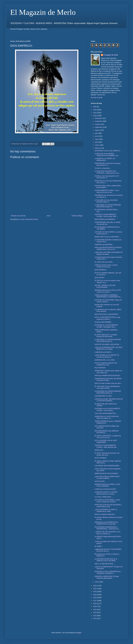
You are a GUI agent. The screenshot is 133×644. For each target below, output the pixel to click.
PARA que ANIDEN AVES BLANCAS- (107, 376)
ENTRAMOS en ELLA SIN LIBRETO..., (108, 151)
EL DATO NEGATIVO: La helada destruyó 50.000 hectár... (106, 336)
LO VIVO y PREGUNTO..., (104, 497)
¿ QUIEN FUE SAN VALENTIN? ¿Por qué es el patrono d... (107, 533)
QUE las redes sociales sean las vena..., (108, 383)
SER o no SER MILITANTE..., (105, 564)
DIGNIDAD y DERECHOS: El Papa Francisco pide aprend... (107, 577)
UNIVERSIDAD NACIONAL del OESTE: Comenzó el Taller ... (108, 380)
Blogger (79, 633)
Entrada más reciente (18, 216)
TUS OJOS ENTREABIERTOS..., (106, 413)
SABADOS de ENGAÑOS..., (104, 245)
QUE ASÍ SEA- (100, 278)
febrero (98, 148)
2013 (95, 613)
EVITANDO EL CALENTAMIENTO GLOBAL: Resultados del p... (106, 326)
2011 (95, 618)
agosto (98, 130)
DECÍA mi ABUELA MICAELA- (105, 514)
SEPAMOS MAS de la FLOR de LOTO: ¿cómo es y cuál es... (108, 291)
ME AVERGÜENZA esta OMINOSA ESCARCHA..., (107, 432)
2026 (95, 107)
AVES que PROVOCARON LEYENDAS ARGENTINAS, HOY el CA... (108, 248)
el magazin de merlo (111, 55)
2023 (95, 116)
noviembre (99, 121)
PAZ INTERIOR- (100, 368)
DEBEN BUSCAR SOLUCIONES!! (106, 473)
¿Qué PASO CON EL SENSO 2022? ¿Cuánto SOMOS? (107, 477)
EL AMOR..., (99, 546)
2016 (95, 604)
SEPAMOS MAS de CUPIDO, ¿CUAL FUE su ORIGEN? (107, 485)
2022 (95, 586)
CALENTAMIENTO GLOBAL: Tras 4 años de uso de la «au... (107, 191)
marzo (97, 145)
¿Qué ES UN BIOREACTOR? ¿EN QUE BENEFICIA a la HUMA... (108, 348)
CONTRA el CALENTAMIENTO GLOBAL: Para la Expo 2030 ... (106, 215)
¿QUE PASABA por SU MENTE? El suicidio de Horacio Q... (107, 356)
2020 (95, 592)
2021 (95, 589)
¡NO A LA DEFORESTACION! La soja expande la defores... (107, 318)
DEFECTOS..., (100, 450)
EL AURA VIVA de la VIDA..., (104, 262)
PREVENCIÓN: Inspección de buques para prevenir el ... (108, 164)
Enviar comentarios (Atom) (29, 219)
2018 (95, 598)
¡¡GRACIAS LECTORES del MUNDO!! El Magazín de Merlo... (109, 253)
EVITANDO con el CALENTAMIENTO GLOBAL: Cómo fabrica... (107, 409)
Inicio (49, 216)
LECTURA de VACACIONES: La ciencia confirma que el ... (108, 233)
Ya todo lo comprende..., (103, 168)
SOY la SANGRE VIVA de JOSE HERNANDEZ (106, 441)
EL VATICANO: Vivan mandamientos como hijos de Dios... (107, 387)
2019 (95, 595)
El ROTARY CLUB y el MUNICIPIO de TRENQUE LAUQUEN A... (108, 572)
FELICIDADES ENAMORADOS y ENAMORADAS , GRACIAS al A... (107, 528)
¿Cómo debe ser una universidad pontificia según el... (106, 201)
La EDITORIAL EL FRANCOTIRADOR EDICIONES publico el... (108, 206)
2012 (95, 616)
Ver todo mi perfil (97, 98)
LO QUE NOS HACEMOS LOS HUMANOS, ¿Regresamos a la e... (107, 172)
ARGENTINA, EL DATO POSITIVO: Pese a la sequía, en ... (107, 417)
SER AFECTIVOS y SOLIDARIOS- (106, 314)
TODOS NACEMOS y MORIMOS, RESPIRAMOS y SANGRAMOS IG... (108, 296)
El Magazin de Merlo (43, 12)
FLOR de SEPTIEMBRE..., (104, 322)
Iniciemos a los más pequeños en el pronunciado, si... (107, 177)
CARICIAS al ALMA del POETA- (106, 489)
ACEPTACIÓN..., (100, 481)
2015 (95, 607)
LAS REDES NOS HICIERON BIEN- (107, 466)
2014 (95, 610)
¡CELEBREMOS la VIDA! (103, 396)
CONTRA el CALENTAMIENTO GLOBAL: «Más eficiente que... (106, 446)
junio (97, 136)
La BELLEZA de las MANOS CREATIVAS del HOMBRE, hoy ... (107, 155)
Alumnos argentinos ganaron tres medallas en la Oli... (106, 364)
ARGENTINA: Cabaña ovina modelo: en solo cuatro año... (108, 372)
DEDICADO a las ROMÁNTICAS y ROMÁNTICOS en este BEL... (106, 523)
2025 (95, 110)
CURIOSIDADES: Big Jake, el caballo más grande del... (107, 223)
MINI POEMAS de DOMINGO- (105, 219)
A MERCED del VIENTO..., (104, 352)
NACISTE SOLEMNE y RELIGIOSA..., (108, 344)
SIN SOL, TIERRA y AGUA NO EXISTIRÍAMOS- (105, 286)
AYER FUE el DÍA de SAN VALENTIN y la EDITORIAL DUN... (108, 506)
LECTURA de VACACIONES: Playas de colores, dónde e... (108, 301)
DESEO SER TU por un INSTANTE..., (108, 237)
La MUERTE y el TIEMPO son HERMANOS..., (105, 159)
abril (97, 142)
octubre (98, 124)
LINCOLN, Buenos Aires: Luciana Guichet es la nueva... (106, 266)
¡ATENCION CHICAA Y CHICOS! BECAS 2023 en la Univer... (106, 493)
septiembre (99, 127)
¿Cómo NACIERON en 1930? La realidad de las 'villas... (106, 510)
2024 (95, 113)
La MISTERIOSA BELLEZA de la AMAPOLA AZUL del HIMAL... (106, 560)
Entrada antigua (77, 216)
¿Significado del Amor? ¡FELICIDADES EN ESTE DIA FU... (108, 550)
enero (97, 582)
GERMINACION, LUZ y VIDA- (105, 360)
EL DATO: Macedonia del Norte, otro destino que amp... (107, 454)
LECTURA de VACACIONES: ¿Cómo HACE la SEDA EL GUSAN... (107, 501)
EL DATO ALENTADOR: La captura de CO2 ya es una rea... (108, 437)
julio (97, 133)
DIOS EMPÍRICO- (101, 270)
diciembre (99, 118)
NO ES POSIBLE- (101, 458)
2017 (95, 601)
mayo (97, 139)
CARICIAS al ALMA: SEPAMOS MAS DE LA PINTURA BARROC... (109, 400)
